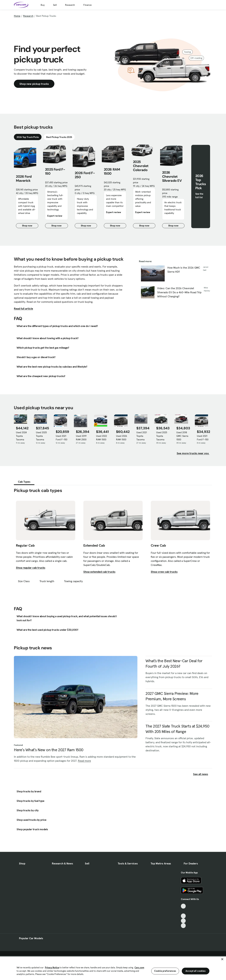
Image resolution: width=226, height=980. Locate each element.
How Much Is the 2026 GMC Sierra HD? (184, 270)
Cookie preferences (165, 971)
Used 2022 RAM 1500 (101, 438)
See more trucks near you (193, 453)
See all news (203, 774)
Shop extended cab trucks (99, 572)
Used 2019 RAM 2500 (81, 438)
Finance (88, 5)
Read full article (23, 309)
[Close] (222, 959)
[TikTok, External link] (183, 906)
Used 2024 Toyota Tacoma (21, 436)
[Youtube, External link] (183, 916)
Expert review (55, 216)
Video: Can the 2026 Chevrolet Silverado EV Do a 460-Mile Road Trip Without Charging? (179, 292)
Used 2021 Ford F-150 (61, 438)
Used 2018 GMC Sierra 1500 (182, 436)
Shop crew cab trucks (164, 572)
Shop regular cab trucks (31, 568)
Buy (43, 5)
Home (17, 16)
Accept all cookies (196, 971)
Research (70, 5)
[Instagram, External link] (183, 921)
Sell (55, 5)
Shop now (30, 226)
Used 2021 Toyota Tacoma (142, 436)
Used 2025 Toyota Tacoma (41, 436)
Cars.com (139, 968)
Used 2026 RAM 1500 (122, 438)
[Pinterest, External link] (183, 926)
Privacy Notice (52, 968)
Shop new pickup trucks (34, 84)
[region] (113, 968)
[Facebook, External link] (183, 911)
